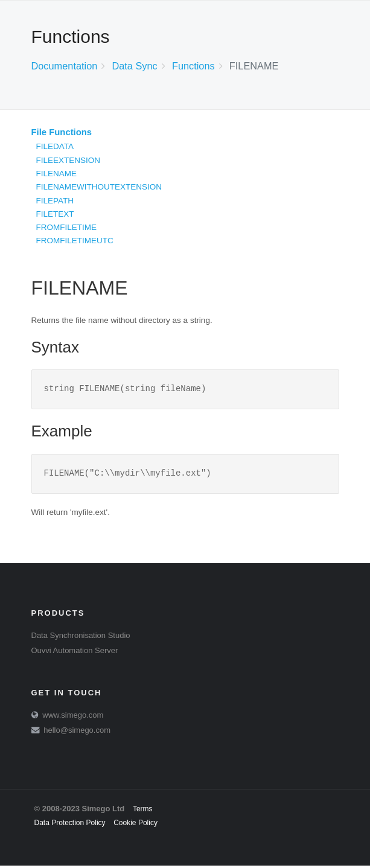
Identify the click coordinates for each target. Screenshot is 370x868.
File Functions (62, 132)
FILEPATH (55, 201)
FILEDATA (55, 146)
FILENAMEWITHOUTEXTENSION (99, 187)
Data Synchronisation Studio (81, 638)
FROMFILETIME (67, 227)
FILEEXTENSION (69, 160)
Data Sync (134, 66)
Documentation (65, 66)
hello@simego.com (77, 732)
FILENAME (57, 174)
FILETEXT (55, 214)
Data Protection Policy (70, 825)
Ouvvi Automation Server (75, 653)
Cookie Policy (136, 825)
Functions (193, 66)
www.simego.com (73, 717)
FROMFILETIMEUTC (75, 241)
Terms (143, 811)
